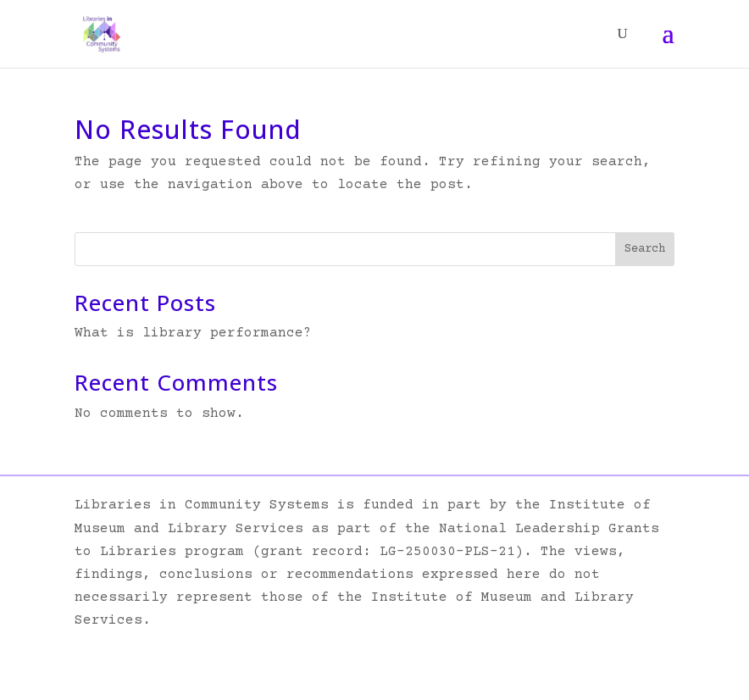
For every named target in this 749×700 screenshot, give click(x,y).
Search (645, 249)
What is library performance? (193, 333)
